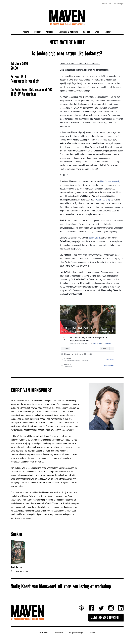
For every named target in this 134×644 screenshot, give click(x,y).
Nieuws (26, 32)
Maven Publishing (103, 200)
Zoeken (108, 32)
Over (97, 32)
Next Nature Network (110, 182)
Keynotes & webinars (68, 32)
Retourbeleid (59, 633)
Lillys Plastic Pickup (68, 262)
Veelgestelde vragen (76, 633)
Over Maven (44, 633)
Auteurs (50, 32)
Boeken (38, 32)
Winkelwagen (119, 4)
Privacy (92, 633)
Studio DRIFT (94, 238)
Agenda (87, 32)
